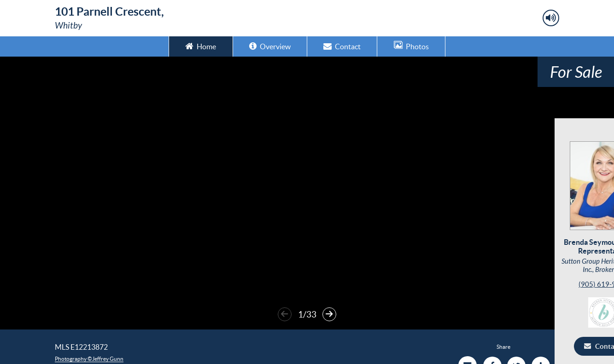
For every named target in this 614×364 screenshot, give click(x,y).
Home (201, 46)
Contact (342, 46)
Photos (411, 46)
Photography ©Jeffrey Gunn (89, 359)
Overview (270, 46)
